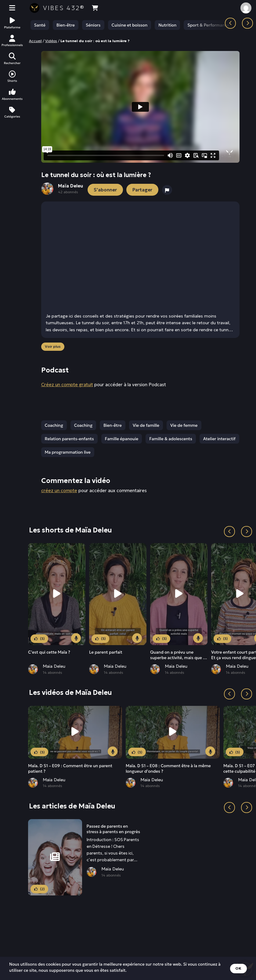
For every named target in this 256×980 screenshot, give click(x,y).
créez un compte (59, 491)
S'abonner (105, 190)
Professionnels (12, 41)
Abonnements (12, 94)
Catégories (12, 113)
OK (238, 968)
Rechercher (12, 59)
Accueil (35, 41)
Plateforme (12, 23)
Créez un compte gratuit (67, 385)
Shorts (12, 77)
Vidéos (51, 41)
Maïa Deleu (54, 666)
